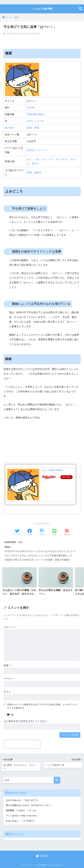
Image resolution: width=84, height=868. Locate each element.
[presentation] (22, 744)
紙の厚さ (10, 128)
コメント (10, 627)
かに (44, 159)
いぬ (37, 159)
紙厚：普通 (33, 128)
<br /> (12, 440)
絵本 (21, 542)
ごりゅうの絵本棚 (42, 9)
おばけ (55, 551)
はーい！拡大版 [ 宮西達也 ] (52, 470)
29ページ (34, 551)
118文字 (10, 551)
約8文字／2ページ (37, 150)
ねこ (29, 159)
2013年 (31, 108)
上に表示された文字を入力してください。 (27, 721)
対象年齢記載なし (37, 114)
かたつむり (62, 159)
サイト (7, 692)
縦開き (38, 172)
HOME (42, 856)
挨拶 (29, 172)
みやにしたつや (35, 121)
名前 (8, 665)
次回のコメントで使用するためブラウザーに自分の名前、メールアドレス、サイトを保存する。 (43, 706)
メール (9, 678)
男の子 (35, 163)
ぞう (51, 159)
